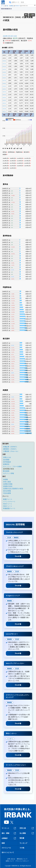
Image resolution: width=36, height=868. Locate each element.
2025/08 (4, 109)
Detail (18, 556)
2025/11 (4, 111)
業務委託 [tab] (16, 538)
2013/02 (4, 69)
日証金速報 (7, 493)
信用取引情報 (8, 484)
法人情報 (27, 833)
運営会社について (22, 859)
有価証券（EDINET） (11, 447)
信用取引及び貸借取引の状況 (13, 489)
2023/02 (4, 97)
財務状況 (6, 464)
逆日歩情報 (7, 491)
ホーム (3, 6)
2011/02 (4, 64)
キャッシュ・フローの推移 (12, 467)
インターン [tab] (10, 739)
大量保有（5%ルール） (11, 451)
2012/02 (4, 66)
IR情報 (5, 479)
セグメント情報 (9, 473)
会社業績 (6, 460)
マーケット (9, 828)
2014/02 (4, 72)
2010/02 (4, 61)
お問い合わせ (11, 859)
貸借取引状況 (8, 486)
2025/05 (4, 106)
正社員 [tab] (9, 538)
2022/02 (4, 95)
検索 (3, 843)
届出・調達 (9, 833)
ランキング (23, 843)
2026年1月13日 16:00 (10, 36)
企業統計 (9, 838)
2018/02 (4, 83)
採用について (10, 861)
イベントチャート (9, 502)
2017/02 (4, 81)
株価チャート (8, 499)
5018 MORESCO (6, 9)
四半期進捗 (7, 462)
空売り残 (27, 828)
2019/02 (4, 86)
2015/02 (4, 75)
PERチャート (8, 504)
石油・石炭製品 (10, 6)
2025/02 (4, 103)
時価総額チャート (9, 508)
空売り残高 (7, 482)
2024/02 (4, 100)
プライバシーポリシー (22, 861)
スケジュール (6, 848)
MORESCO (18, 6)
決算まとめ (7, 457)
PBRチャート (8, 506)
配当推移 (6, 471)
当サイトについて (8, 852)
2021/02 (4, 92)
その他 (22, 848)
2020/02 (4, 89)
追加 (32, 15)
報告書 (22, 838)
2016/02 (4, 78)
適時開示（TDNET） (10, 449)
